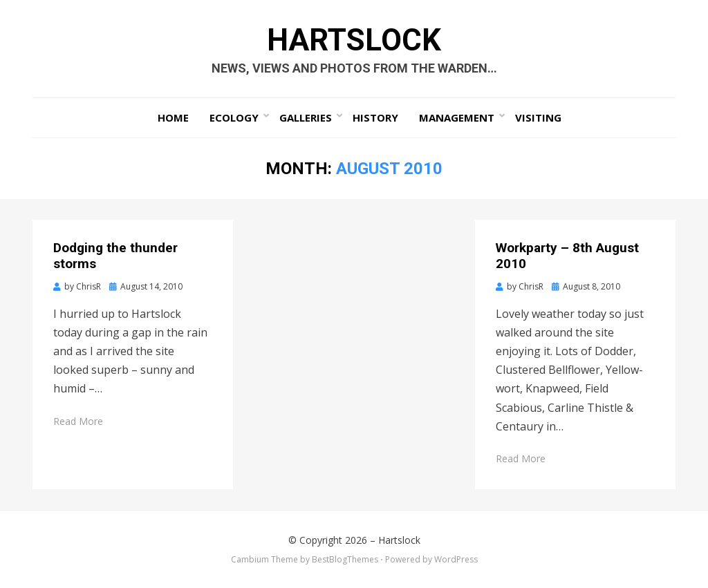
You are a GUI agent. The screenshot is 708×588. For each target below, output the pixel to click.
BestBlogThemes (345, 559)
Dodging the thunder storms (115, 256)
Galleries (306, 117)
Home (173, 117)
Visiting (538, 117)
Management (457, 117)
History (375, 117)
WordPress (456, 559)
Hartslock (354, 40)
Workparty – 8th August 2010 (567, 256)
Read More (78, 421)
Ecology (234, 117)
